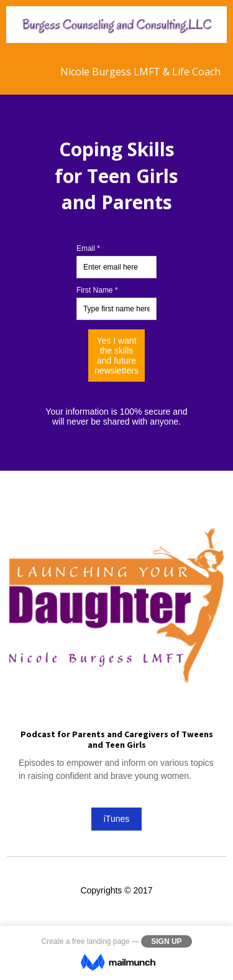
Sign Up (166, 941)
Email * (88, 248)
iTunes (117, 819)
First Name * (97, 290)
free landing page (101, 941)
